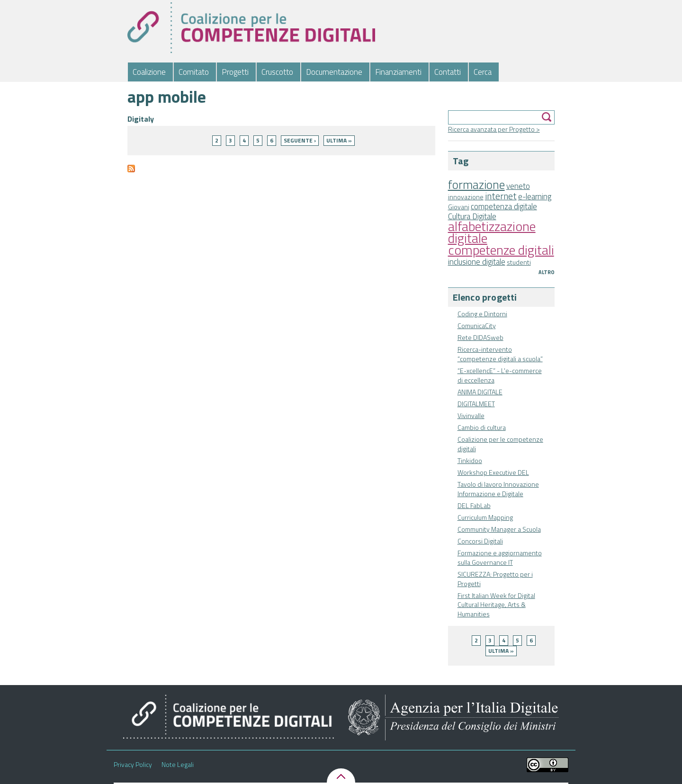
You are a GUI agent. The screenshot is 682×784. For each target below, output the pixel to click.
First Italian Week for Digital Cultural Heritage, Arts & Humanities (496, 605)
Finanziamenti (398, 72)
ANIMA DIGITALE (480, 392)
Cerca (483, 72)
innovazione (466, 197)
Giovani (459, 207)
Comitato (194, 72)
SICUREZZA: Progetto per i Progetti (495, 579)
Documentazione (334, 72)
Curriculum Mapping (485, 517)
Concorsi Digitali (480, 541)
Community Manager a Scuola (499, 529)
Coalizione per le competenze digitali (500, 444)
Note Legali (178, 765)
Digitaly (141, 119)
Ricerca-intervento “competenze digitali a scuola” (500, 354)
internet (501, 196)
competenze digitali (501, 250)
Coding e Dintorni (482, 314)
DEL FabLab (474, 505)
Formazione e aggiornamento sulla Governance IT (500, 557)
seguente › (300, 140)
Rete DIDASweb (480, 337)
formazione (476, 184)
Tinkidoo (470, 460)
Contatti (448, 72)
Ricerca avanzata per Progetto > (494, 129)
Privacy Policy (133, 765)
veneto (518, 186)
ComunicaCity (477, 325)
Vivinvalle (471, 415)
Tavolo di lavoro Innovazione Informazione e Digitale (498, 489)
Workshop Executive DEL (493, 472)
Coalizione (149, 72)
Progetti (235, 72)
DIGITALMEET (476, 404)
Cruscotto (277, 72)
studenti (519, 262)
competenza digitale (504, 206)
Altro (547, 272)
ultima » (501, 651)
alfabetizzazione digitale (492, 232)
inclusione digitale (477, 262)
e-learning (535, 196)
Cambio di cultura (482, 427)
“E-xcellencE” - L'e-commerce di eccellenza (500, 375)
